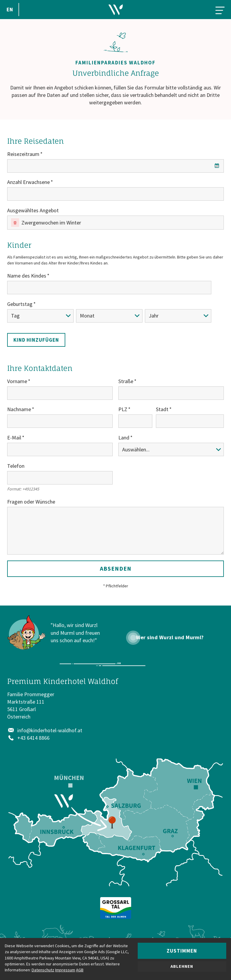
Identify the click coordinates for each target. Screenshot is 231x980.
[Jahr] (178, 316)
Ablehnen (182, 966)
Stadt (162, 409)
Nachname (19, 409)
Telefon (16, 466)
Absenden (116, 568)
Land (124, 438)
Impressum (65, 970)
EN (10, 9)
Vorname (17, 381)
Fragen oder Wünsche (31, 502)
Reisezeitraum (23, 154)
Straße (126, 381)
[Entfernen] (15, 223)
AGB (80, 970)
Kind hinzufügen (36, 340)
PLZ (123, 409)
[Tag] (40, 316)
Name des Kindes (27, 276)
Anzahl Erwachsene (28, 182)
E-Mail (14, 438)
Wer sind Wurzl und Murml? (170, 638)
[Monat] (109, 316)
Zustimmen (182, 951)
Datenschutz (43, 970)
